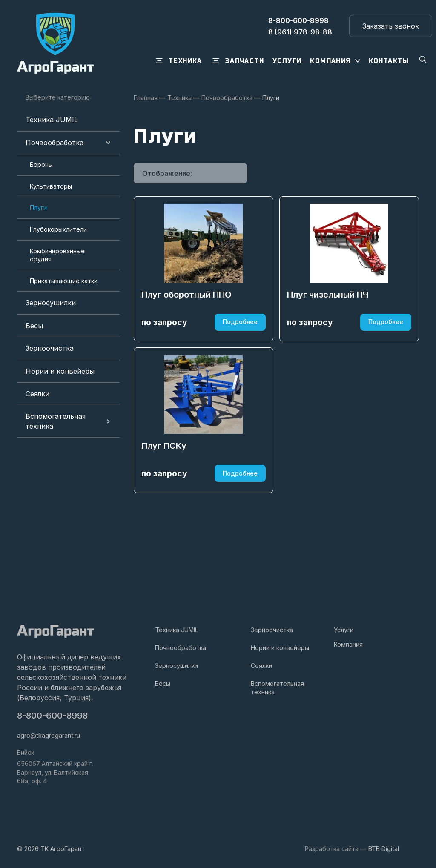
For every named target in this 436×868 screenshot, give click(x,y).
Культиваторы (51, 186)
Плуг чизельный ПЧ (329, 329)
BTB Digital (384, 849)
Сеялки (37, 394)
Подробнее (239, 357)
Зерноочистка (50, 348)
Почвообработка (54, 143)
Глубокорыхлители (58, 229)
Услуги (344, 630)
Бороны (41, 165)
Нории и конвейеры (60, 371)
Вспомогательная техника (56, 421)
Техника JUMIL (52, 120)
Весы (34, 326)
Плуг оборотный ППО (188, 329)
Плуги (38, 208)
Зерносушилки (51, 303)
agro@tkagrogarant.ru (49, 735)
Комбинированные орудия (57, 255)
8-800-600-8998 (53, 716)
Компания (348, 644)
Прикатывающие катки (64, 281)
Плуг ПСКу (165, 518)
